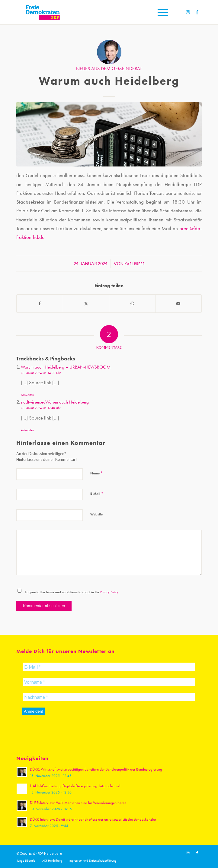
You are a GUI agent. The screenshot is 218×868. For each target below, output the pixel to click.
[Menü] (160, 12)
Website (96, 514)
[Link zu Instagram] (188, 12)
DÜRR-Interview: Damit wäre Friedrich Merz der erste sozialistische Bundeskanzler (93, 819)
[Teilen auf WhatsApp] (132, 304)
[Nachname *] (109, 697)
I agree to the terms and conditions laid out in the (71, 592)
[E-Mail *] (109, 667)
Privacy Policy (109, 592)
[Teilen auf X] (86, 304)
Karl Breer (135, 264)
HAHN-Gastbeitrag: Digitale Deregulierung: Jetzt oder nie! (75, 786)
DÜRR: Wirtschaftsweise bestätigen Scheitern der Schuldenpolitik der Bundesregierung (96, 769)
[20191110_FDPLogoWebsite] (90, 12)
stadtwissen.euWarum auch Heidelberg (55, 402)
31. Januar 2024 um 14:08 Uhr (41, 373)
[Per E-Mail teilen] (178, 304)
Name (96, 473)
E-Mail (97, 494)
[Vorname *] (109, 682)
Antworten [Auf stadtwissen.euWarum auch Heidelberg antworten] (27, 430)
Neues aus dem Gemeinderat (109, 69)
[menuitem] (160, 12)
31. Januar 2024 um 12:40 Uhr (41, 408)
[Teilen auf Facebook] (40, 304)
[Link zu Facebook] (197, 12)
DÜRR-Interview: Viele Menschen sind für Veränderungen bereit (78, 803)
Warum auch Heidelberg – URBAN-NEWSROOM (66, 367)
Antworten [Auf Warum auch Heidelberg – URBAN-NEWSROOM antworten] (27, 395)
